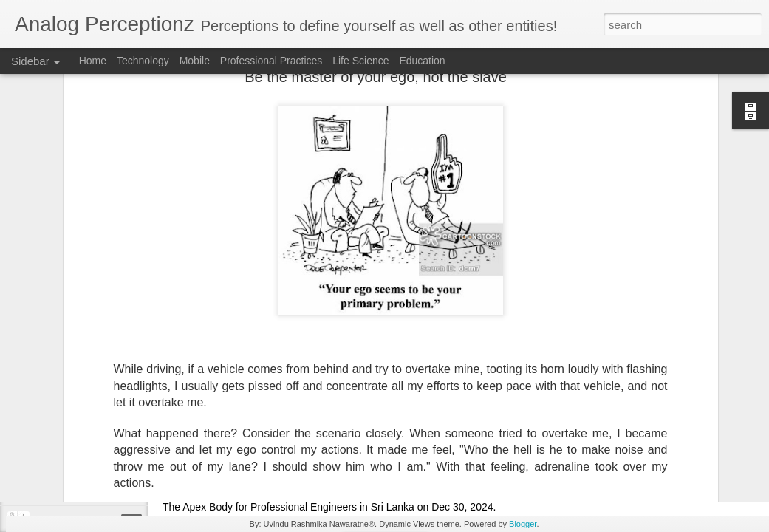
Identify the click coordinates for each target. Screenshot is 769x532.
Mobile (195, 61)
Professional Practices (271, 61)
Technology (143, 61)
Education (422, 61)
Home (93, 61)
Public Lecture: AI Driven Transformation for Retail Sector (508, 494)
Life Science (360, 61)
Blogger (523, 524)
